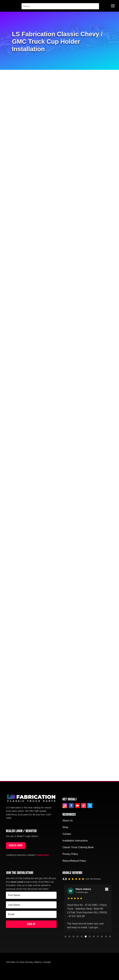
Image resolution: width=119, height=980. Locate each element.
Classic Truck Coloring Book (78, 847)
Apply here (43, 855)
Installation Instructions (75, 841)
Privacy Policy (70, 854)
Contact (67, 834)
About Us (68, 821)
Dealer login (16, 845)
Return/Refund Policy (74, 861)
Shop (65, 827)
